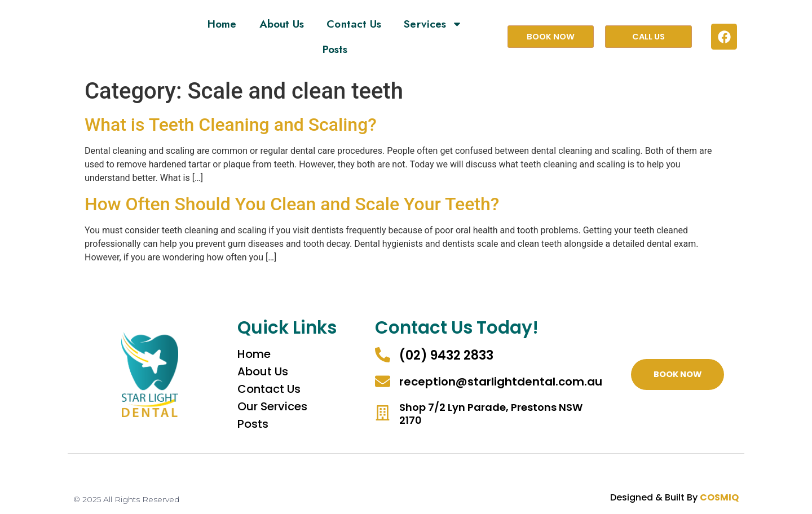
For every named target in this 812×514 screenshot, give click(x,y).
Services (433, 24)
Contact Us (354, 24)
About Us (282, 24)
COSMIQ (719, 497)
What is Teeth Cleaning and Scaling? (231, 125)
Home (222, 24)
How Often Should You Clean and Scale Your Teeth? (292, 204)
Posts (335, 49)
